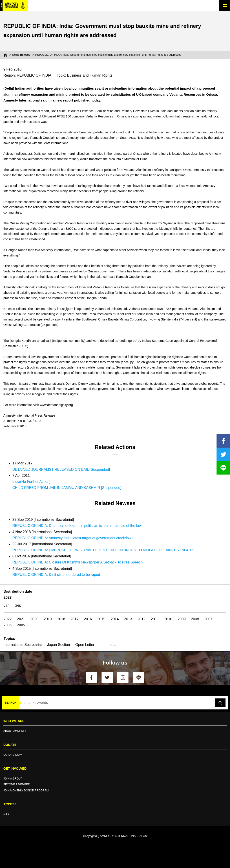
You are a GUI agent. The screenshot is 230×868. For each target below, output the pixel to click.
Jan (7, 605)
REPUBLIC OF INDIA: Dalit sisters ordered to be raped (56, 575)
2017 (75, 619)
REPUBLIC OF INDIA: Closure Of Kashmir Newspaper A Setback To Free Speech (77, 562)
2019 (48, 619)
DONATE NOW (13, 755)
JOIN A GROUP (13, 779)
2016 (88, 619)
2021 (21, 619)
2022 (8, 619)
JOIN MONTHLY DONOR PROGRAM (26, 791)
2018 (61, 619)
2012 (142, 619)
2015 (101, 619)
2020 (34, 619)
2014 (115, 619)
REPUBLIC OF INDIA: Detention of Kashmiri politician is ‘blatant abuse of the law (77, 526)
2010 (168, 619)
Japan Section (59, 645)
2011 (155, 619)
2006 (8, 625)
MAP (6, 814)
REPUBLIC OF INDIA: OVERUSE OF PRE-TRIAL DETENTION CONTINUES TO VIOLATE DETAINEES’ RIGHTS (103, 550)
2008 (195, 619)
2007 (208, 619)
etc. (113, 645)
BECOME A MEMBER (17, 784)
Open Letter (85, 645)
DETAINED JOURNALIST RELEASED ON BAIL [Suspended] (61, 469)
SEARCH (11, 703)
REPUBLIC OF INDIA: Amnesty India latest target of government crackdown (73, 538)
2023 (8, 597)
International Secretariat (23, 645)
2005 (21, 625)
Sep (18, 605)
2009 (182, 619)
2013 (128, 619)
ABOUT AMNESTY (15, 731)
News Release (21, 55)
